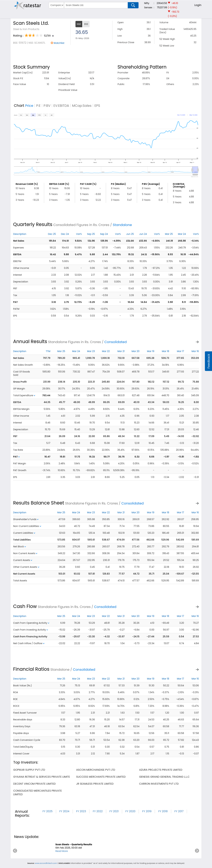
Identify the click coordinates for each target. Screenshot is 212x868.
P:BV (47, 106)
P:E (38, 106)
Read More (62, 851)
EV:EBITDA (61, 106)
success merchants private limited (101, 777)
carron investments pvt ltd (159, 784)
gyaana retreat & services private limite (42, 777)
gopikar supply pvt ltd (29, 770)
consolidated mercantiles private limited (37, 793)
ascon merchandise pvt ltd (96, 770)
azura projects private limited (161, 770)
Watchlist (59, 43)
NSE (79, 24)
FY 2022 (98, 811)
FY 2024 (64, 811)
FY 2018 (163, 811)
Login (198, 5)
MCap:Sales (82, 106)
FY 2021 (114, 811)
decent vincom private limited (35, 784)
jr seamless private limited (95, 784)
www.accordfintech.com (46, 863)
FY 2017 (179, 811)
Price (29, 106)
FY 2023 (81, 811)
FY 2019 (147, 811)
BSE (86, 24)
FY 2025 (48, 811)
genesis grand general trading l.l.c (164, 777)
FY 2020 (130, 811)
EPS (97, 106)
